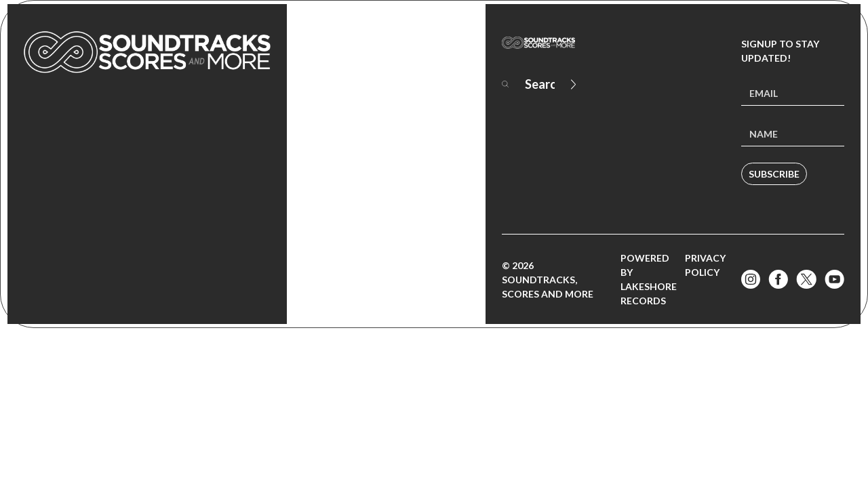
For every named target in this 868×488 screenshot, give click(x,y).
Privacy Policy (705, 265)
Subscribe (774, 174)
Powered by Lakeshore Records (649, 279)
